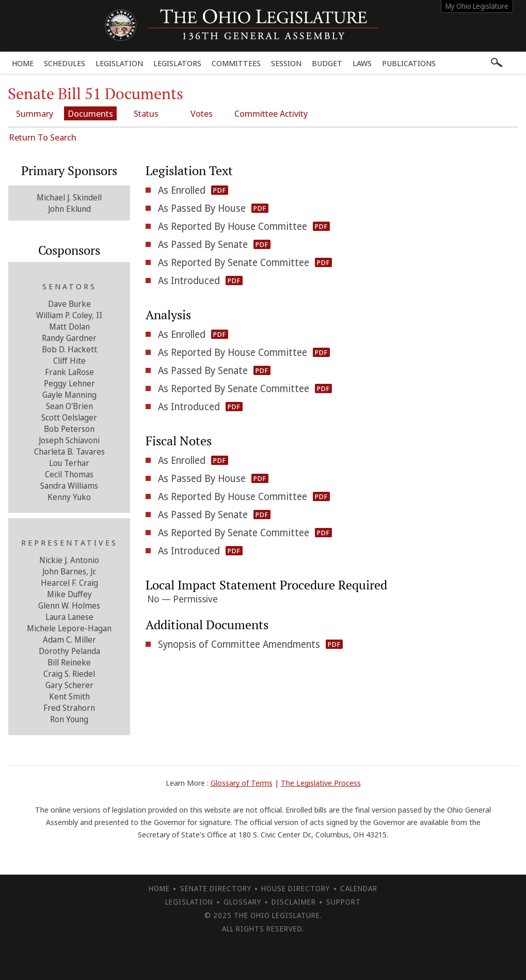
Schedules (65, 63)
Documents (90, 113)
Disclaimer (294, 902)
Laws (362, 63)
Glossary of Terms (242, 783)
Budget (327, 63)
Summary (35, 113)
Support (344, 902)
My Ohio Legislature (477, 6)
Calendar (359, 888)
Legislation (119, 63)
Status (146, 113)
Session (286, 63)
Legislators (177, 63)
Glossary (242, 902)
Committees (236, 63)
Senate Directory (216, 888)
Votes (202, 113)
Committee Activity (271, 113)
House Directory (296, 888)
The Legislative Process (321, 783)
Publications (409, 63)
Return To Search (43, 137)
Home (23, 63)
